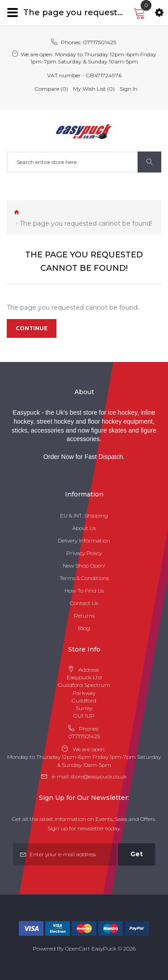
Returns (84, 616)
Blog (84, 628)
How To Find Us (84, 591)
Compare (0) (51, 89)
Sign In (129, 89)
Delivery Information (84, 540)
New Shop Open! (84, 566)
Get (137, 854)
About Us (84, 528)
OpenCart (78, 948)
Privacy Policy (84, 553)
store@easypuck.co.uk (99, 776)
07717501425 (99, 42)
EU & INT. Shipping (84, 515)
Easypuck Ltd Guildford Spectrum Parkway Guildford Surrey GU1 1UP (84, 696)
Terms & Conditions (84, 578)
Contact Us (84, 603)
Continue (32, 328)
